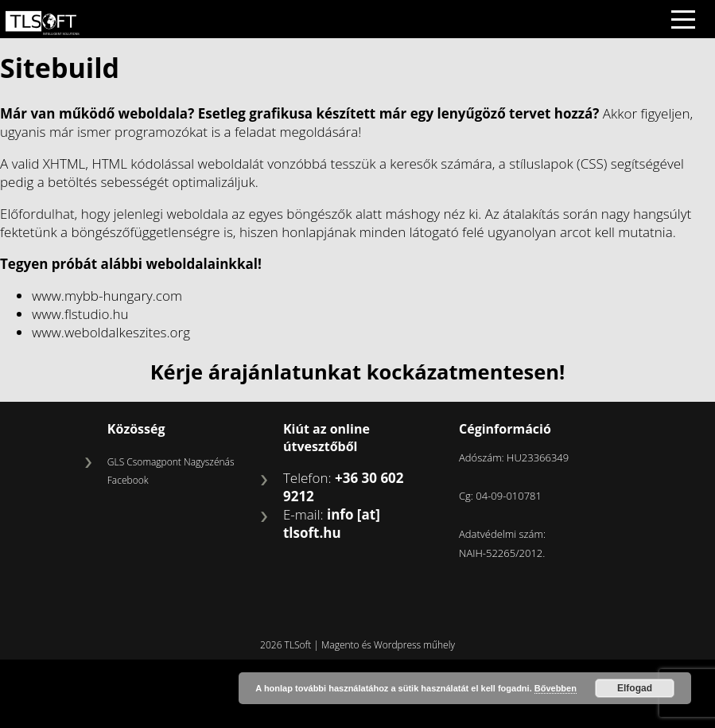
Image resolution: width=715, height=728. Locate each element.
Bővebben (556, 688)
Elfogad (635, 688)
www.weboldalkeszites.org (111, 332)
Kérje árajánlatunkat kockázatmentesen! (358, 372)
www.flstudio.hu (80, 314)
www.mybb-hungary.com (107, 296)
